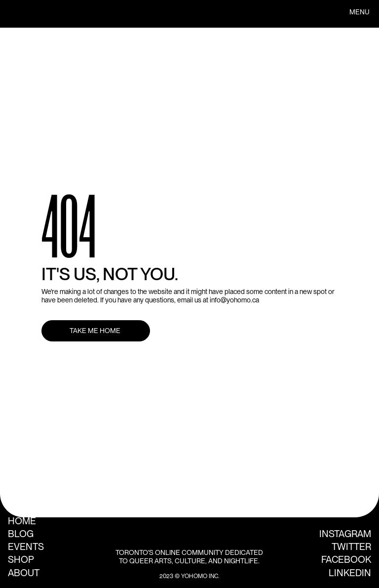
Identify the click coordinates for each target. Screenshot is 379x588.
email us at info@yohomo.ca (218, 300)
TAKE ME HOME (96, 331)
